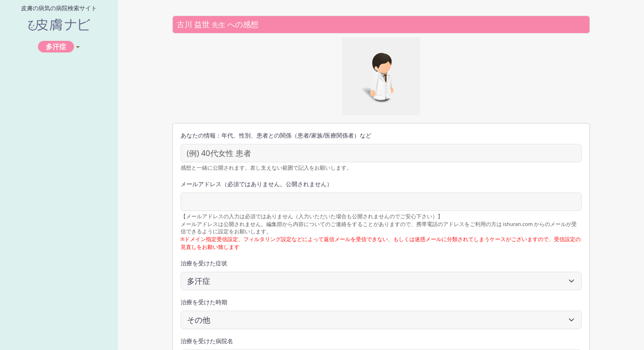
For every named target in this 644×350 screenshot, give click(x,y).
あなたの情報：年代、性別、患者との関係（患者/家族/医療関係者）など (276, 135)
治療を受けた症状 (204, 263)
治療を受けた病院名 (207, 341)
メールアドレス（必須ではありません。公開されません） (257, 184)
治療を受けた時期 (204, 302)
